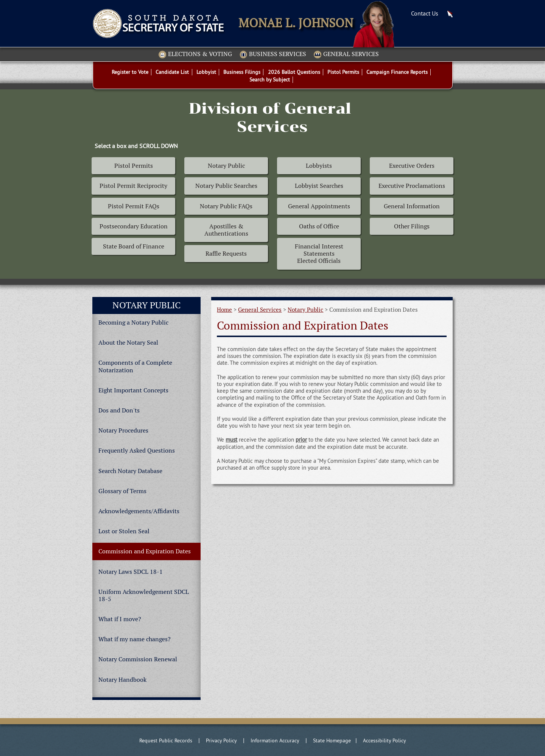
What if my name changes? (135, 639)
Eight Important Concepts (133, 390)
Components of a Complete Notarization (135, 366)
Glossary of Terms (122, 491)
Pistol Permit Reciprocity (133, 186)
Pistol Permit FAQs (134, 206)
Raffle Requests (226, 254)
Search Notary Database (130, 471)
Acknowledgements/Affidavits (139, 511)
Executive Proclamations (412, 186)
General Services (346, 55)
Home (224, 310)
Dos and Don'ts (119, 410)
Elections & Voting (195, 55)
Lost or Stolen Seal (124, 531)
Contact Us (425, 13)
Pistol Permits (134, 166)
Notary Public (226, 166)
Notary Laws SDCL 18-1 (131, 572)
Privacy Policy (221, 740)
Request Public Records (166, 740)
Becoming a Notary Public (133, 323)
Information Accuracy (275, 740)
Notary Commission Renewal (138, 659)
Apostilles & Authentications (226, 230)
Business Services (273, 55)
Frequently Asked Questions (137, 451)
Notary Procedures (123, 430)
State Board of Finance (134, 246)
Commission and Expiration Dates (145, 551)
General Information (412, 206)
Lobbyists (319, 166)
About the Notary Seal (128, 343)
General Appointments (319, 206)
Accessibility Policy (385, 740)
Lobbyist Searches (319, 186)
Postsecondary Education (134, 226)
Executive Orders (412, 166)
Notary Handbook (122, 680)
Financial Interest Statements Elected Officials (319, 254)
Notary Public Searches (226, 186)
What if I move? (120, 619)
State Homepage (332, 740)
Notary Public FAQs (226, 206)
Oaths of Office (319, 226)
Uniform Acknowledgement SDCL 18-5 (144, 595)
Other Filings (412, 226)
